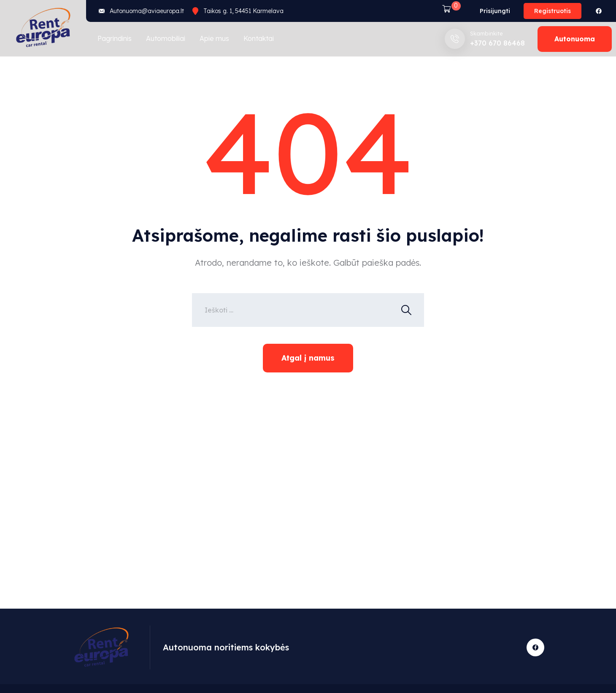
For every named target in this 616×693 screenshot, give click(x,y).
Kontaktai (259, 38)
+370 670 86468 (497, 43)
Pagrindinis (115, 38)
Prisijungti (495, 11)
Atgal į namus (308, 358)
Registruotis (553, 11)
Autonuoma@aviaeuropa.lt (147, 11)
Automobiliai (166, 38)
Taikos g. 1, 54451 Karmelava (243, 11)
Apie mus (214, 38)
